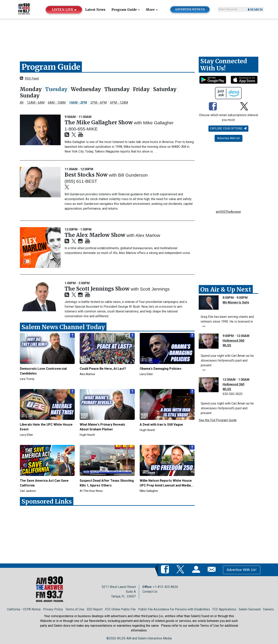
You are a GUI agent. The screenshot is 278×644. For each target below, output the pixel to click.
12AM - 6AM (36, 103)
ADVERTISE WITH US (190, 9)
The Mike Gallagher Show (99, 122)
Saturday (165, 89)
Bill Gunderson (133, 175)
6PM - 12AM (119, 103)
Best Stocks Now (87, 175)
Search (256, 10)
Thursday (117, 89)
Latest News (95, 10)
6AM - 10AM (57, 103)
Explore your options (228, 128)
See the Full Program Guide (218, 420)
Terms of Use (75, 609)
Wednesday (86, 89)
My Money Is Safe (236, 302)
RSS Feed (32, 78)
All (22, 103)
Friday (141, 89)
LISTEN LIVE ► (65, 10)
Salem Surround (250, 609)
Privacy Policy (53, 609)
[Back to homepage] (24, 9)
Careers (268, 609)
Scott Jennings (155, 289)
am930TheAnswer (228, 212)
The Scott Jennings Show (98, 289)
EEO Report (95, 609)
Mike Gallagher (158, 123)
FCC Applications (224, 609)
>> (203, 326)
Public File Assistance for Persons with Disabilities (174, 609)
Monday (31, 89)
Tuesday (56, 89)
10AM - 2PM (78, 103)
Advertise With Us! (229, 138)
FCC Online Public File (120, 609)
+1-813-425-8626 (166, 587)
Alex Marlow (148, 235)
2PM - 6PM (99, 103)
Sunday (30, 96)
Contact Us (150, 592)
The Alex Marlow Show (96, 235)
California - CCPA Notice (24, 609)
